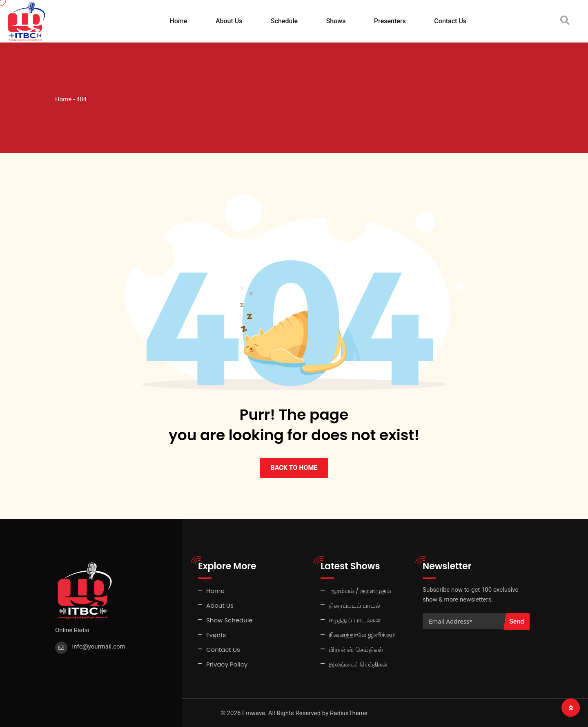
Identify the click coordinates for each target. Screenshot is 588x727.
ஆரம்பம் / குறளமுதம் (360, 590)
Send (517, 621)
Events (216, 634)
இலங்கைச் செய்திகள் (358, 664)
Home (178, 21)
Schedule (284, 21)
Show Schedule (229, 620)
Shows (336, 21)
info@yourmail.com (99, 646)
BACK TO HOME (294, 467)
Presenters (390, 21)
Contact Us (450, 21)
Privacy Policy (227, 664)
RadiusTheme (349, 713)
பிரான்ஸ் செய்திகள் (356, 649)
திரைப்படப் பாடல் (354, 605)
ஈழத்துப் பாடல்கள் (355, 620)
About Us (229, 21)
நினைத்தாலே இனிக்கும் (362, 634)
